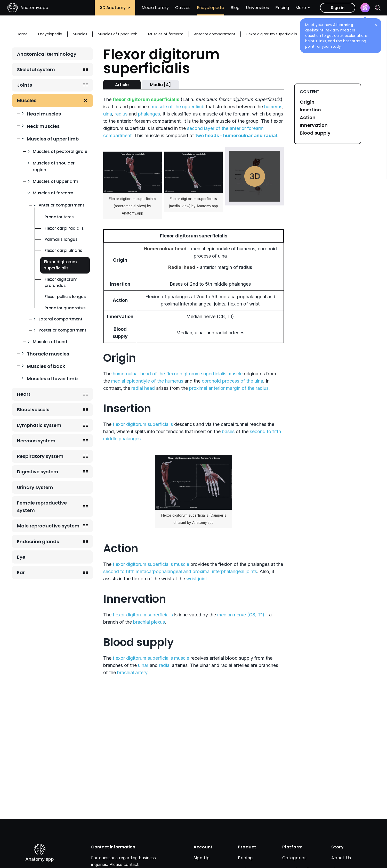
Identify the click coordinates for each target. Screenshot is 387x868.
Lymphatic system (39, 425)
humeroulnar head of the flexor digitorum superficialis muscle (178, 374)
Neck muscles (43, 126)
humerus (273, 107)
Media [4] (160, 85)
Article (122, 85)
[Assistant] (365, 8)
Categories (295, 858)
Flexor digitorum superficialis (61, 265)
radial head (143, 388)
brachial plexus (149, 622)
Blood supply (315, 133)
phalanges (149, 114)
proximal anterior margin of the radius (229, 388)
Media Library (155, 8)
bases (228, 431)
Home (22, 34)
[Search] (378, 8)
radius (121, 114)
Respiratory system (40, 456)
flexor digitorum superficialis (143, 424)
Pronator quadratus (65, 308)
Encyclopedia (211, 8)
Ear (21, 572)
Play (255, 176)
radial (165, 665)
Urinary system (35, 487)
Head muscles (44, 114)
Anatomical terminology (47, 54)
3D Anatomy (115, 8)
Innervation (314, 125)
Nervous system (36, 441)
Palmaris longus (61, 239)
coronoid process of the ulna (232, 381)
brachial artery (132, 672)
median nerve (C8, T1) (241, 615)
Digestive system (38, 472)
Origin (307, 102)
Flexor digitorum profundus (61, 282)
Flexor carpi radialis (64, 228)
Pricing (282, 8)
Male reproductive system (48, 526)
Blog (235, 8)
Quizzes (183, 8)
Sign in (338, 8)
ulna (108, 114)
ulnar (143, 665)
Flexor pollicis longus (65, 297)
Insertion (310, 110)
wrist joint (197, 579)
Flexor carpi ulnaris (63, 250)
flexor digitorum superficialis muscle (151, 564)
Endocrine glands (38, 542)
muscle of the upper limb (178, 107)
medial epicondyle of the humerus (147, 381)
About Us (341, 858)
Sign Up (202, 858)
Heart (24, 394)
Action (308, 118)
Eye (21, 557)
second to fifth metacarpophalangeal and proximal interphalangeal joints (180, 571)
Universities (257, 8)
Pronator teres (59, 217)
